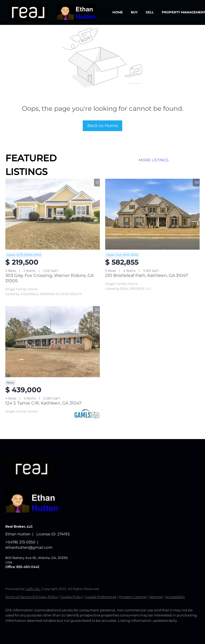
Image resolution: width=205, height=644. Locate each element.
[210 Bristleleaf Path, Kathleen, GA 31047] (152, 214)
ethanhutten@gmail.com (29, 547)
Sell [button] (150, 12)
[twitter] (43, 630)
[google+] (74, 630)
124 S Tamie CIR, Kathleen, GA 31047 (43, 403)
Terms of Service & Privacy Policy (32, 597)
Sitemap (156, 597)
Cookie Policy (72, 597)
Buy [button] (134, 12)
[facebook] (12, 630)
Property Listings (133, 597)
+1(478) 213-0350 (20, 542)
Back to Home (103, 126)
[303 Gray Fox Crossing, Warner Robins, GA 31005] (53, 214)
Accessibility (175, 597)
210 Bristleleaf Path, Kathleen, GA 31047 (147, 275)
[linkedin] (27, 630)
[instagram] (58, 630)
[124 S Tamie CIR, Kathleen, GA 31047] (53, 342)
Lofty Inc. (33, 589)
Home (118, 12)
